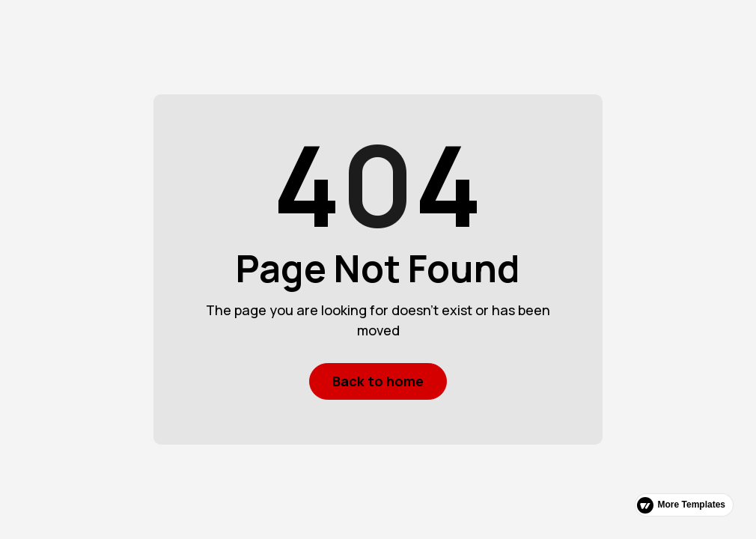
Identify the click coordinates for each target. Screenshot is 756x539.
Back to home (378, 381)
